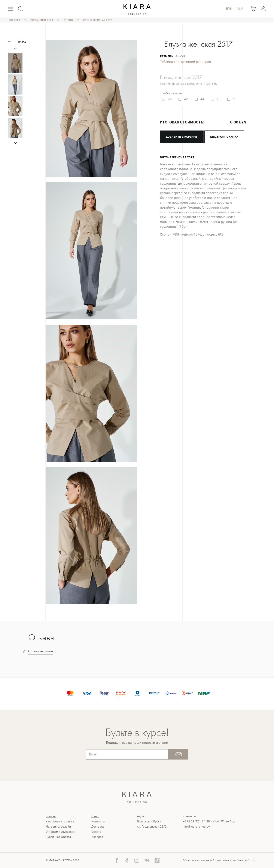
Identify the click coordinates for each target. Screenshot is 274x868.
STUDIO (68, 20)
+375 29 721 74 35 (196, 821)
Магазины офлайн (58, 827)
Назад (22, 42)
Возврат (97, 837)
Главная (14, 20)
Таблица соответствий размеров (185, 62)
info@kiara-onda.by (196, 827)
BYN (229, 9)
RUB (240, 9)
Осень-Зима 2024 (42, 20)
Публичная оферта (58, 837)
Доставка (98, 827)
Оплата (96, 832)
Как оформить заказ (60, 821)
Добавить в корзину (182, 137)
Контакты (98, 821)
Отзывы (51, 816)
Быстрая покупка (224, 137)
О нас (95, 816)
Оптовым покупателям (61, 832)
